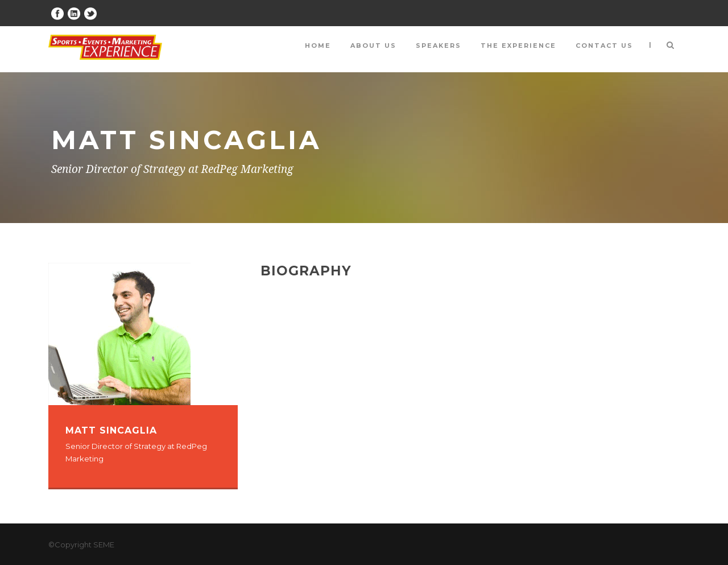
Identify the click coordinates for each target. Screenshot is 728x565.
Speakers (439, 46)
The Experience (518, 46)
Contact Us (604, 46)
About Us (373, 46)
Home (318, 46)
